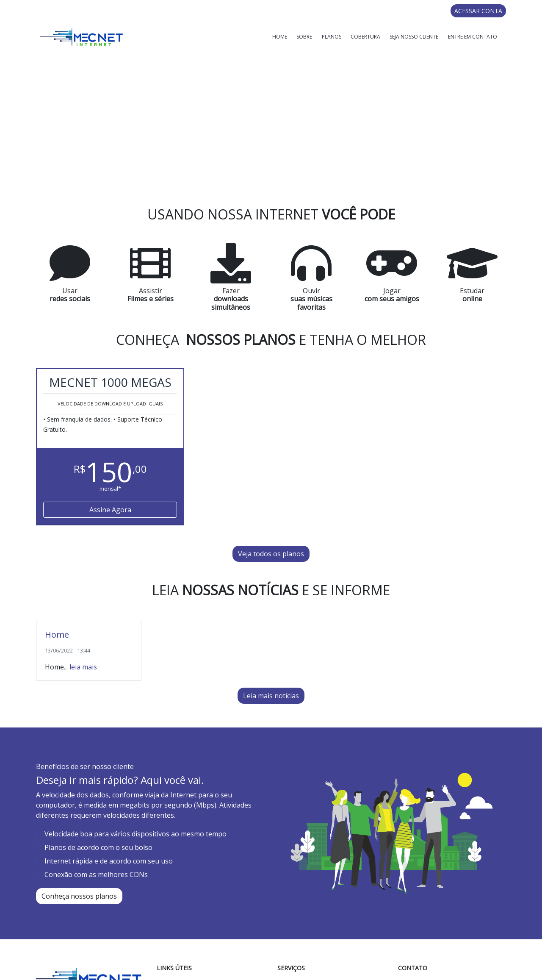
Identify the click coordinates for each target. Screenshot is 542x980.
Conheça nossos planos (79, 810)
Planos (332, 37)
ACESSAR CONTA (478, 11)
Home (280, 37)
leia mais (83, 581)
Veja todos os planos (271, 468)
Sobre (304, 37)
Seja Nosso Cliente (414, 37)
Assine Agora (110, 424)
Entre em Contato (473, 37)
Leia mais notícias (271, 610)
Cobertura (365, 37)
